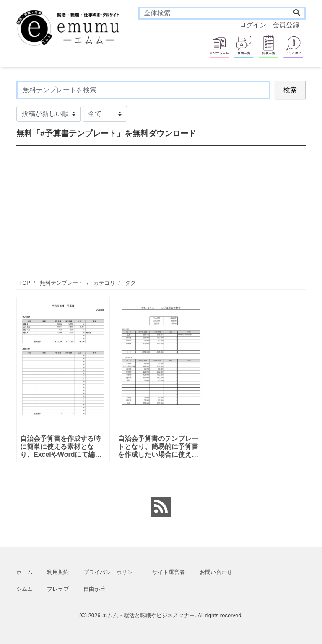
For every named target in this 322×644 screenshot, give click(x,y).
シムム (25, 589)
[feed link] (161, 507)
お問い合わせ (216, 572)
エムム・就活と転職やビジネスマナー (148, 615)
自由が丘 (94, 589)
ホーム (25, 572)
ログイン (253, 25)
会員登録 (286, 25)
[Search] (297, 13)
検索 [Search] (290, 90)
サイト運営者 (169, 572)
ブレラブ (58, 589)
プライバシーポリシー (111, 572)
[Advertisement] (161, 211)
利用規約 (58, 572)
